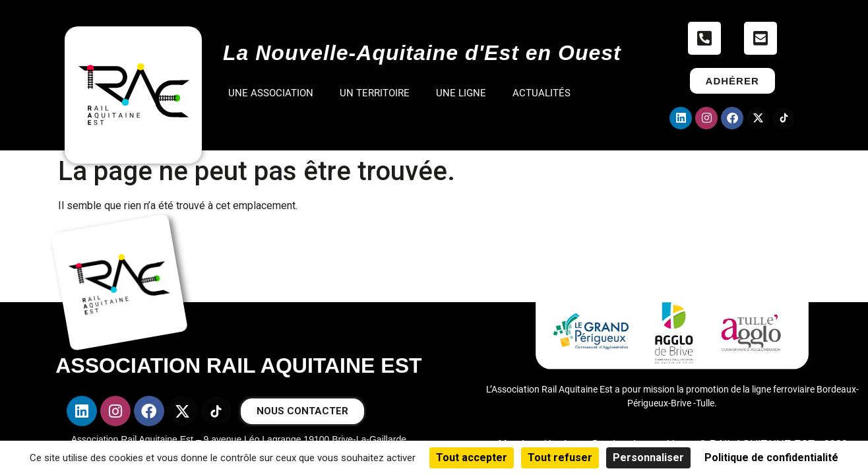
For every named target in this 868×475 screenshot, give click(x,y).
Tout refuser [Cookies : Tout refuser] (560, 458)
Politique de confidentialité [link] (771, 458)
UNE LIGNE (461, 93)
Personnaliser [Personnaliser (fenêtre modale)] (648, 458)
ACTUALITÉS (542, 93)
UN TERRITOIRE (375, 93)
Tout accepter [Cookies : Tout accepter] (472, 458)
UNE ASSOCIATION (271, 93)
